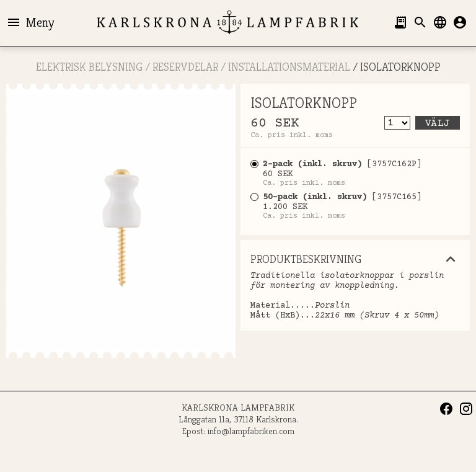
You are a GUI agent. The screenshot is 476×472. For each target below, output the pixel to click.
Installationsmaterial (289, 67)
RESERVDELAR (185, 67)
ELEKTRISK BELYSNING (89, 67)
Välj (438, 123)
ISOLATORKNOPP (400, 67)
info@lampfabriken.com (251, 431)
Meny (30, 22)
